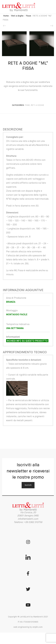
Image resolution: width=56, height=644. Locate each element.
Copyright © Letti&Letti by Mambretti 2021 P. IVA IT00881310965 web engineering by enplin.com (28, 622)
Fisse (29, 16)
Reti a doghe (17, 16)
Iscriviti (28, 485)
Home (6, 16)
